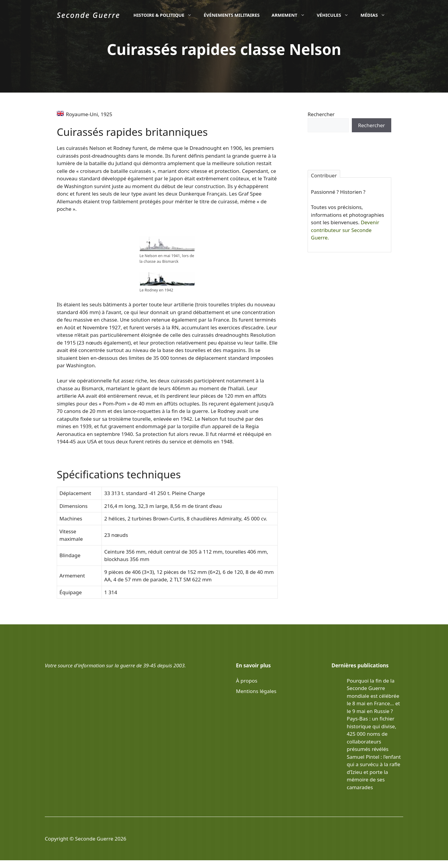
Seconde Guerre (88, 15)
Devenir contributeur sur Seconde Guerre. (345, 230)
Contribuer (324, 175)
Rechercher (321, 114)
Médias (376, 15)
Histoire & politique (166, 15)
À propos (247, 681)
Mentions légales (256, 691)
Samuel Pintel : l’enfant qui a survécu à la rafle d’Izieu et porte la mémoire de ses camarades (374, 772)
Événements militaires (232, 15)
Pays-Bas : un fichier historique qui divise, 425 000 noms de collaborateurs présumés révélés (372, 734)
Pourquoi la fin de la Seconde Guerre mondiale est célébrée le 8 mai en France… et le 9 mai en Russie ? (373, 696)
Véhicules (336, 15)
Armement (291, 15)
